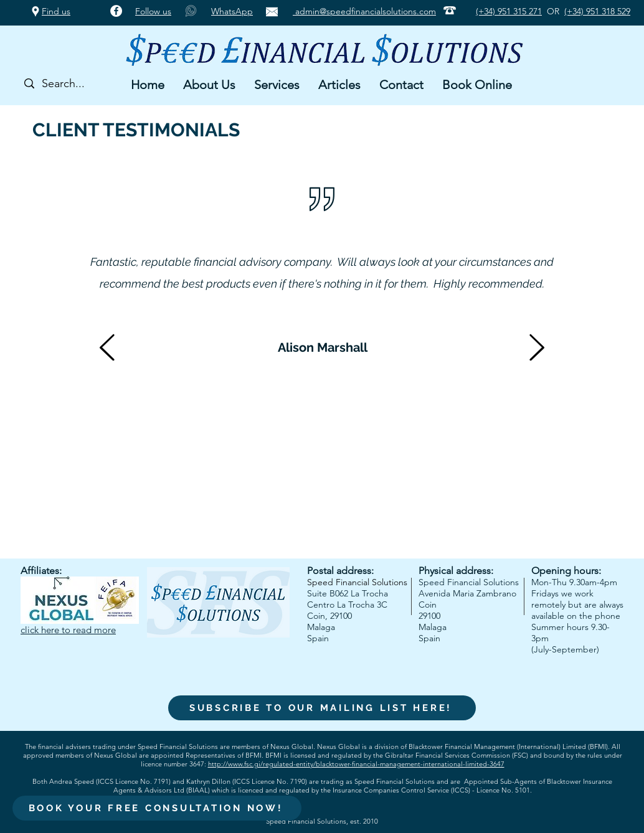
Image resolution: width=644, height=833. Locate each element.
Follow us (153, 11)
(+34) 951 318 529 (597, 11)
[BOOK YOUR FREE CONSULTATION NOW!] (157, 808)
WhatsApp (232, 11)
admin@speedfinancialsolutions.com (364, 11)
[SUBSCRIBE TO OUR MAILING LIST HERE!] (322, 708)
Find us (56, 11)
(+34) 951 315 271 (509, 11)
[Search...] (70, 84)
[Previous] (107, 348)
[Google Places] (36, 11)
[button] (209, 85)
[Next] (537, 348)
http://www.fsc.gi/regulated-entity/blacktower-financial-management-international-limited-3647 (356, 764)
